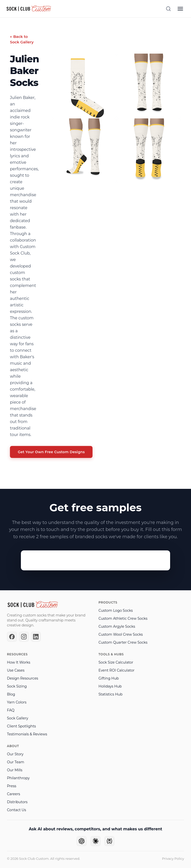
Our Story (15, 754)
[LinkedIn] (36, 637)
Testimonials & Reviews (27, 734)
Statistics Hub (111, 694)
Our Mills (15, 770)
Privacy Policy (173, 859)
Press (12, 786)
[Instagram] (24, 637)
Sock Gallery (18, 718)
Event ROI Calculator (117, 670)
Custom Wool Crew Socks (121, 634)
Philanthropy (18, 778)
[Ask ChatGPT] (82, 841)
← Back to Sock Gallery (22, 39)
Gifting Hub (109, 678)
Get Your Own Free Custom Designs (51, 452)
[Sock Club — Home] (29, 9)
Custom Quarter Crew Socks (123, 642)
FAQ (11, 710)
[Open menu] (180, 9)
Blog (11, 694)
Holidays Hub (110, 686)
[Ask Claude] (95, 841)
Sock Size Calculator (116, 662)
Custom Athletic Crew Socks (123, 618)
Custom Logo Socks (116, 610)
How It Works (19, 662)
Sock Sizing (17, 686)
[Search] (168, 9)
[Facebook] (12, 637)
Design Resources (23, 678)
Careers (14, 794)
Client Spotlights (21, 726)
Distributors (17, 802)
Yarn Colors (17, 702)
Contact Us (17, 810)
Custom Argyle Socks (117, 626)
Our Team (16, 762)
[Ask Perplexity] (109, 841)
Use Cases (16, 670)
